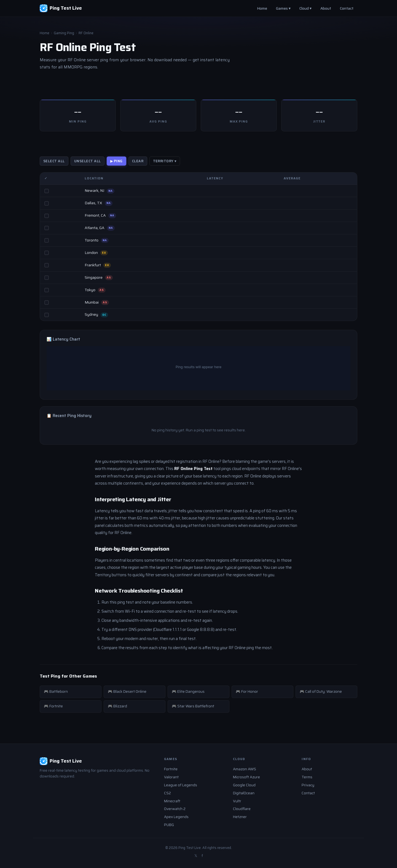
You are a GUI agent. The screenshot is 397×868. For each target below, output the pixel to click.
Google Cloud (244, 785)
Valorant (171, 777)
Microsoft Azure (246, 777)
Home (262, 8)
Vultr (237, 801)
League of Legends (181, 785)
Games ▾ (283, 8)
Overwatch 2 (175, 809)
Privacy (308, 785)
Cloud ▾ (305, 8)
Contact (347, 8)
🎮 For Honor (247, 692)
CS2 (167, 793)
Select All (54, 161)
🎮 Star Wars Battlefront (193, 706)
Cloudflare (242, 809)
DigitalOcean (244, 793)
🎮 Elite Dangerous (188, 692)
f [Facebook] (202, 856)
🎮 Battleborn (56, 692)
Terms (307, 777)
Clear (138, 161)
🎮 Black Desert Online (127, 692)
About (326, 8)
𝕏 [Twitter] (196, 856)
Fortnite (171, 769)
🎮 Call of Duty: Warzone (321, 692)
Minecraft (172, 801)
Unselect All (88, 161)
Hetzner (240, 817)
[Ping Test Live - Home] (61, 8)
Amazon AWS (245, 769)
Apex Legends (176, 817)
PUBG (169, 825)
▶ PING (116, 161)
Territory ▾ (165, 161)
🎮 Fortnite (53, 706)
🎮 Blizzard (117, 706)
